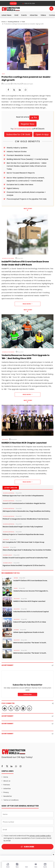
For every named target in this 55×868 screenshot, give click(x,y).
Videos (43, 15)
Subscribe (13, 3)
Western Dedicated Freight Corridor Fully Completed (23, 527)
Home (4, 22)
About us (7, 781)
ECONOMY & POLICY (8, 555)
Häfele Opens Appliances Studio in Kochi (29, 632)
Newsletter (8, 796)
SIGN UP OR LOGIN (29, 3)
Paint (23, 22)
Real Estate (5, 440)
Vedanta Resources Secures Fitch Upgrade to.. (31, 591)
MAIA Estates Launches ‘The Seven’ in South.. (30, 643)
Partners (7, 785)
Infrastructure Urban (8, 258)
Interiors (16, 630)
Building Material (14, 22)
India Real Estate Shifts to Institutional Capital (31, 612)
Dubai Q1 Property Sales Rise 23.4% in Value (30, 622)
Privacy (6, 792)
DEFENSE (16, 578)
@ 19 (34, 118)
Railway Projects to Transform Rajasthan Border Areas (23, 534)
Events (24, 15)
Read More (27, 304)
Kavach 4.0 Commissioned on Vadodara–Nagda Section (24, 503)
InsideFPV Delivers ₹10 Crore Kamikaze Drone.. (31, 581)
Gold (16, 15)
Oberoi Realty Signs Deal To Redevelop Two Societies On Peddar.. (27, 550)
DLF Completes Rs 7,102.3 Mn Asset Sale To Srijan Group (23, 542)
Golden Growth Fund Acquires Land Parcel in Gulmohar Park (25, 558)
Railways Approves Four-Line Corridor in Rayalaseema (23, 496)
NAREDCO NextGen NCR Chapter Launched (29, 601)
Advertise (34, 15)
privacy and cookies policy (40, 836)
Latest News (6, 15)
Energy (16, 588)
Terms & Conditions (11, 800)
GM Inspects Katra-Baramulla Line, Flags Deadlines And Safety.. (27, 511)
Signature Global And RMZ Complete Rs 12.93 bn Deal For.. (24, 565)
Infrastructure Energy (8, 352)
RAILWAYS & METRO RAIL (9, 493)
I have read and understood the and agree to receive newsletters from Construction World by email (27, 838)
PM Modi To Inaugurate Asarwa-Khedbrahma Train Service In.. (26, 519)
